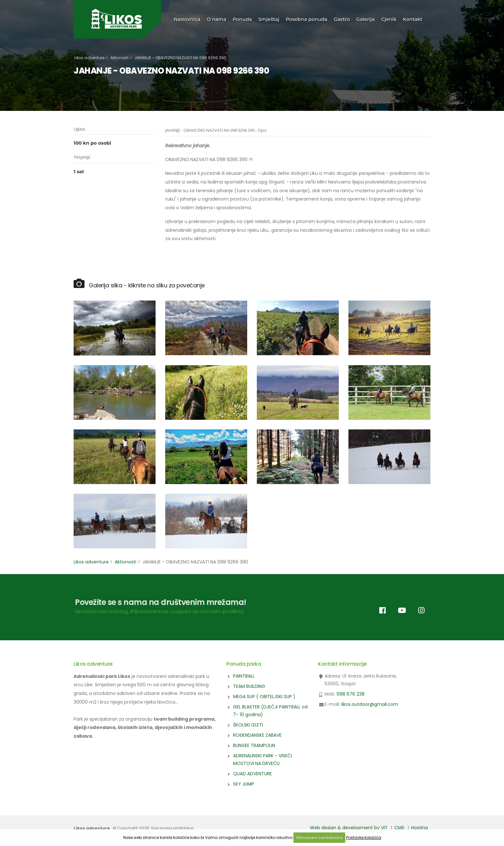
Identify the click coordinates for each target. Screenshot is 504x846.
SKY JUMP (243, 784)
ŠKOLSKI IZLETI (248, 725)
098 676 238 (351, 694)
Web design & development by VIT (349, 828)
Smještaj (269, 19)
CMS (399, 828)
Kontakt (413, 19)
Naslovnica (187, 19)
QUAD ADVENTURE (252, 774)
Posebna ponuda (307, 19)
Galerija (365, 19)
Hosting (419, 828)
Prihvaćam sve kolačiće (319, 837)
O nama (216, 19)
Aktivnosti (119, 58)
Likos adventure (89, 58)
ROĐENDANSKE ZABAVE (257, 735)
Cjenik (389, 19)
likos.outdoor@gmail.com (370, 704)
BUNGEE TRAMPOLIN (254, 745)
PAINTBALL (244, 676)
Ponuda (242, 19)
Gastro (342, 19)
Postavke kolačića (364, 837)
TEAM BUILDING (249, 686)
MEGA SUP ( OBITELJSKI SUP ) (264, 697)
